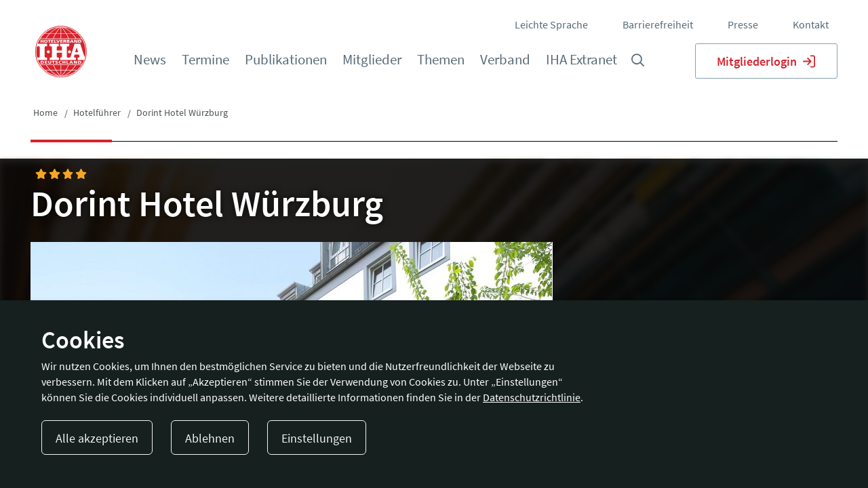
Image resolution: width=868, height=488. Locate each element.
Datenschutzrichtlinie (532, 397)
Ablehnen (210, 438)
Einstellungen (317, 438)
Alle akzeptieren (97, 438)
